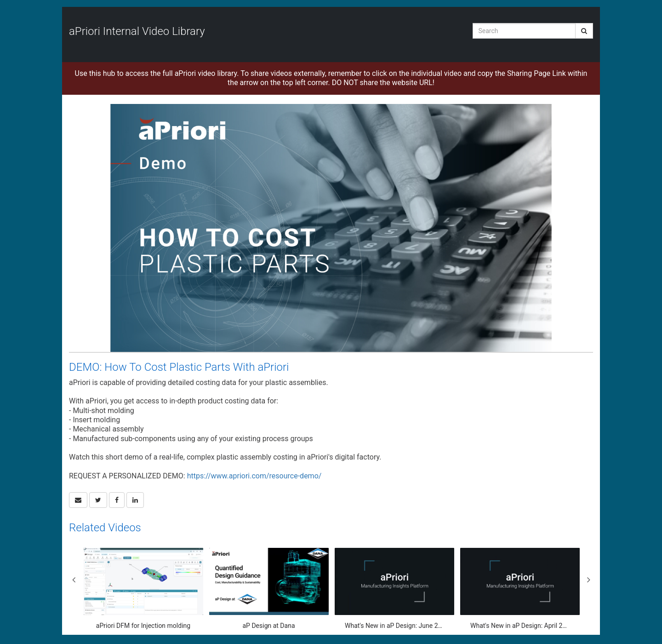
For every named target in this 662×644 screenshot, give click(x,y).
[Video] (331, 228)
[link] (98, 500)
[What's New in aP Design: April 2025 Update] (520, 589)
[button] (78, 500)
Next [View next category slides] (588, 580)
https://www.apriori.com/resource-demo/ (254, 476)
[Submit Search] (584, 31)
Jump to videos (0, 0)
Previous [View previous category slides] (74, 580)
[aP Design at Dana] (269, 589)
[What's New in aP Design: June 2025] (394, 589)
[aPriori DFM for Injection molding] (143, 589)
